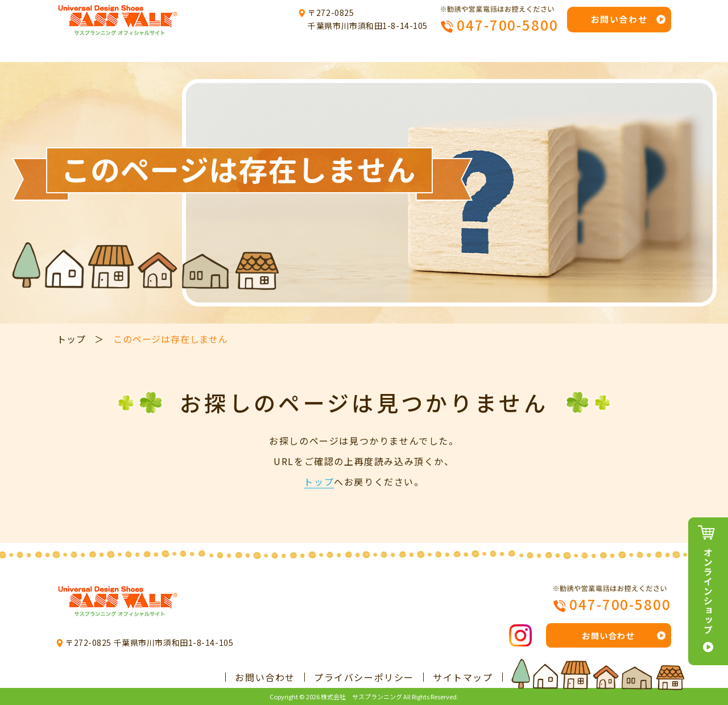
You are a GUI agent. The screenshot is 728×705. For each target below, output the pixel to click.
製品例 (431, 50)
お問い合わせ (619, 19)
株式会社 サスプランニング (361, 696)
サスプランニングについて (215, 50)
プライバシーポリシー (364, 677)
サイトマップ (463, 677)
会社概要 (627, 50)
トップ (96, 50)
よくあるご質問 (526, 50)
